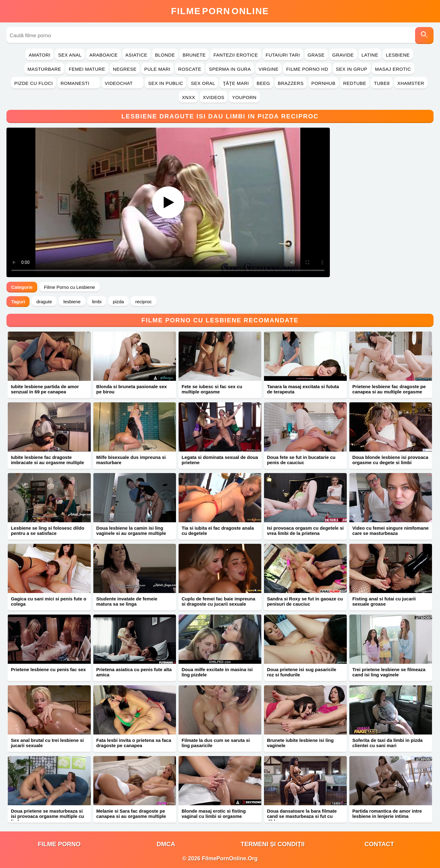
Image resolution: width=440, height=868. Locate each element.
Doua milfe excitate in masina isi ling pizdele (217, 672)
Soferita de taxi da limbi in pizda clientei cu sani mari (387, 743)
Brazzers (291, 83)
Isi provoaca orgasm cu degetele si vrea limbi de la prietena (305, 531)
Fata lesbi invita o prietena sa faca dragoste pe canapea (134, 743)
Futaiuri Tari (283, 55)
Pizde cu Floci (33, 83)
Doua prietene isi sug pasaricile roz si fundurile (302, 672)
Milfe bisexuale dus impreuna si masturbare (131, 460)
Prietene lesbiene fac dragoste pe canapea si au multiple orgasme (389, 389)
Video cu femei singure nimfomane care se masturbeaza (390, 531)
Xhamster (411, 83)
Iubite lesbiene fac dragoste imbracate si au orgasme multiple (47, 460)
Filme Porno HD (307, 69)
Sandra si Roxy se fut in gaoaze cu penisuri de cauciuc (305, 601)
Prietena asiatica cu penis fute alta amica (134, 672)
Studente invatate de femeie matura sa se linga (127, 601)
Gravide (343, 55)
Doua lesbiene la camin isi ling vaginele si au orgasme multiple (131, 531)
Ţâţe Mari (236, 83)
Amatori (39, 55)
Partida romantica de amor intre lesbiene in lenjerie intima (387, 814)
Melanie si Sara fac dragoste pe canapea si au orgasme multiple (131, 814)
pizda (118, 302)
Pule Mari (157, 69)
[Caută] (424, 36)
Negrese (125, 69)
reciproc (144, 302)
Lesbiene (398, 55)
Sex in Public (166, 83)
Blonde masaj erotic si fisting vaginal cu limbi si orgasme (214, 814)
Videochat (122, 83)
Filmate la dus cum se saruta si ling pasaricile (216, 743)
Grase (316, 55)
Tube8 (382, 83)
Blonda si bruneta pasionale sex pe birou (132, 389)
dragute (44, 302)
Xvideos (214, 97)
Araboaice (103, 55)
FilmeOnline (220, 11)
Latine (370, 55)
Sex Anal (70, 55)
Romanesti (79, 83)
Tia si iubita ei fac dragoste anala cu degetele (218, 531)
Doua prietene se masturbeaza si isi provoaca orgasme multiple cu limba (47, 816)
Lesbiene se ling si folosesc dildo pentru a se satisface (47, 531)
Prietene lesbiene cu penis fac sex (48, 669)
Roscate (190, 69)
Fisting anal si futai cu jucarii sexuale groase (384, 601)
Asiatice (136, 55)
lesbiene (72, 302)
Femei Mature (87, 69)
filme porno (59, 844)
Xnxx (188, 97)
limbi (97, 302)
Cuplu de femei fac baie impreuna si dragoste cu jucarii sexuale (218, 601)
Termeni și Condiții (273, 844)
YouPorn (244, 97)
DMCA (166, 844)
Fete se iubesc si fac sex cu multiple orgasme (212, 389)
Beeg (263, 83)
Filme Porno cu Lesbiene (70, 287)
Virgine (268, 69)
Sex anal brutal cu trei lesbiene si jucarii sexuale (47, 743)
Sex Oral (203, 83)
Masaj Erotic (393, 69)
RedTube (355, 83)
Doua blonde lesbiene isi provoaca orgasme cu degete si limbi (390, 460)
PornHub (324, 83)
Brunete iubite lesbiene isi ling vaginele (300, 743)
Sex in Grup (352, 69)
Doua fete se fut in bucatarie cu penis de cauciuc (301, 460)
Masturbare (44, 69)
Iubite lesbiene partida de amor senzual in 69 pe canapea (45, 389)
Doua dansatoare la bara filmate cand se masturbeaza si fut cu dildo (302, 816)
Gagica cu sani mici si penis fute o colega (48, 601)
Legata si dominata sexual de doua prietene (220, 460)
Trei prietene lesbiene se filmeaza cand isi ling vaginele (389, 672)
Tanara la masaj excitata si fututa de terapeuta (303, 389)
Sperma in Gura (230, 69)
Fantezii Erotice (236, 55)
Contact (379, 844)
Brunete (194, 55)
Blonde (165, 55)
